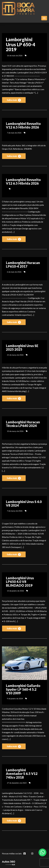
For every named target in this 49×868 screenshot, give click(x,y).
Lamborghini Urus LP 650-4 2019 (21, 44)
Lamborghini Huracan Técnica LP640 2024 (23, 424)
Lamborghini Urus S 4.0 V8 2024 (24, 504)
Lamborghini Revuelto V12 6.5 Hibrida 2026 (23, 182)
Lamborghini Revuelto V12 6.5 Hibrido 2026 (23, 125)
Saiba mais (14, 100)
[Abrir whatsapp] (43, 852)
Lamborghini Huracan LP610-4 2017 (23, 265)
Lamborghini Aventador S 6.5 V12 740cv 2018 (22, 774)
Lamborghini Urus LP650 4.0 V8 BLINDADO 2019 (20, 582)
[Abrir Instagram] (34, 855)
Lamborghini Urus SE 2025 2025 (22, 348)
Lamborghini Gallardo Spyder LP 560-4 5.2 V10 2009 (23, 689)
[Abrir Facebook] (27, 855)
